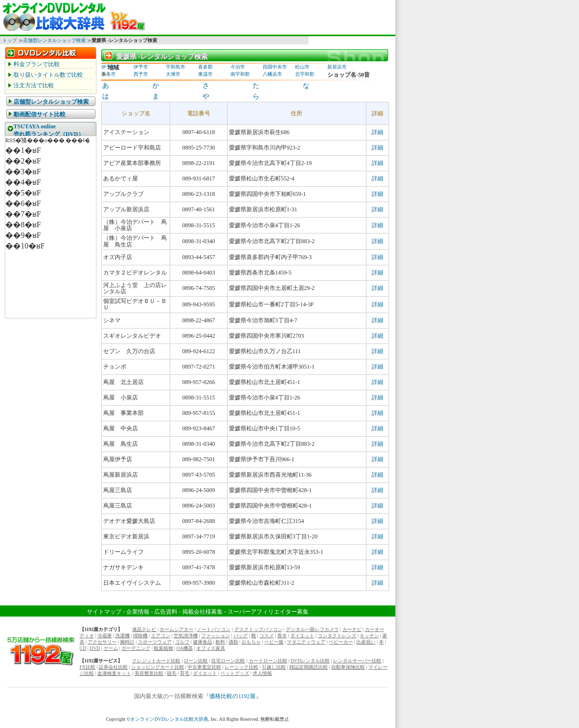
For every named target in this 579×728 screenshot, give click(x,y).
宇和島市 (175, 67)
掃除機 (140, 636)
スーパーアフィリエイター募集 (268, 612)
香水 (282, 636)
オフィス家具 (211, 648)
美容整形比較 (149, 673)
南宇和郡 (240, 74)
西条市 (108, 74)
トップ (10, 40)
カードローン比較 (268, 661)
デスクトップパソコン (258, 629)
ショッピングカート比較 (158, 667)
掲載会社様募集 (202, 612)
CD (83, 648)
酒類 (233, 642)
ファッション (215, 636)
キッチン (369, 636)
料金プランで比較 (37, 64)
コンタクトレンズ (337, 636)
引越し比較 (274, 667)
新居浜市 (337, 67)
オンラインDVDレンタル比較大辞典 (169, 719)
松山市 (302, 67)
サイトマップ (104, 612)
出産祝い (366, 642)
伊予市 (141, 67)
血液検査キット (114, 673)
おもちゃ (251, 642)
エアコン (161, 636)
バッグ (241, 636)
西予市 (141, 74)
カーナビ (352, 629)
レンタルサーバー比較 (357, 661)
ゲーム (111, 648)
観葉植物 (163, 648)
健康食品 (202, 642)
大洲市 (173, 74)
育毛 (185, 673)
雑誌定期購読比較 (309, 667)
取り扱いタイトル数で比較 (48, 75)
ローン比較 (196, 661)
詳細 (377, 132)
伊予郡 (108, 67)
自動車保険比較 (348, 667)
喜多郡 (205, 67)
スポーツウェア (155, 642)
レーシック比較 (242, 667)
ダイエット (302, 636)
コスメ (267, 636)
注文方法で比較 (34, 85)
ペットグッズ (235, 673)
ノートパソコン (214, 629)
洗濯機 (122, 636)
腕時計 (127, 642)
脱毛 (172, 673)
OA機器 (185, 648)
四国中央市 (275, 67)
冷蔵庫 (105, 636)
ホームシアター (176, 629)
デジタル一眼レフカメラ (312, 629)
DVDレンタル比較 (310, 661)
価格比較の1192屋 (232, 696)
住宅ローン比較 (228, 661)
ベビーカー (341, 642)
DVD (95, 648)
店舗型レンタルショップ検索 (54, 40)
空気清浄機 (186, 636)
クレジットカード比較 (156, 661)
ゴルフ (182, 642)
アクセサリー (102, 642)
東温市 (205, 74)
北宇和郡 (305, 74)
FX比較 (88, 667)
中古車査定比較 (204, 667)
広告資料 (166, 612)
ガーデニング (136, 648)
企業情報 (138, 612)
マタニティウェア (306, 642)
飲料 (220, 642)
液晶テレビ (144, 629)
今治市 (238, 67)
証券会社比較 (113, 667)
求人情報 (262, 673)
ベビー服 (274, 642)
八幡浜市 (272, 74)
